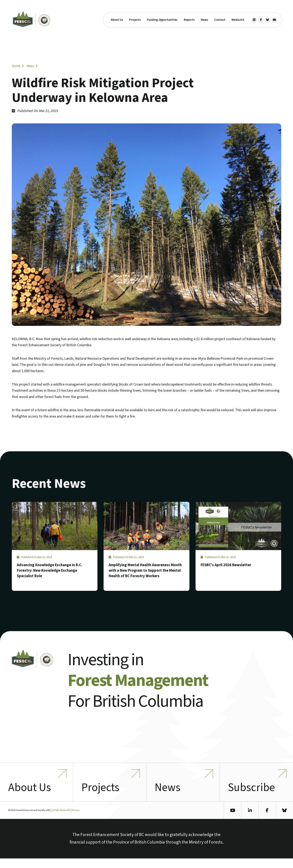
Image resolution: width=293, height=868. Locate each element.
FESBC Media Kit (61, 820)
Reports (189, 24)
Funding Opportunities (162, 24)
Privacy (76, 820)
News (204, 24)
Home (18, 66)
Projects (135, 24)
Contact (220, 24)
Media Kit (238, 24)
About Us (117, 24)
